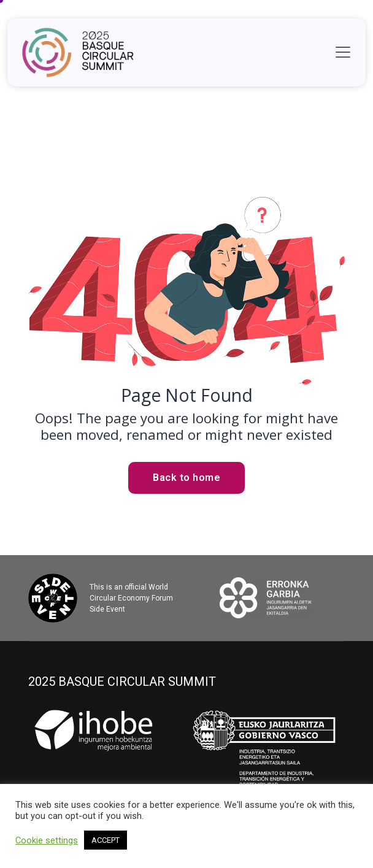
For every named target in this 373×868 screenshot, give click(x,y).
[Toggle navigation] (343, 52)
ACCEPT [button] (106, 840)
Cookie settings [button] (47, 840)
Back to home (186, 478)
